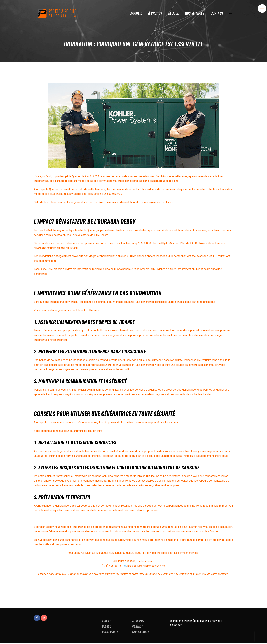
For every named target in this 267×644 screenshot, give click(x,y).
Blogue (107, 627)
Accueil (107, 621)
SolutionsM (177, 625)
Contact (138, 627)
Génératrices (141, 632)
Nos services (111, 632)
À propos (139, 621)
